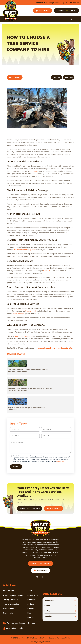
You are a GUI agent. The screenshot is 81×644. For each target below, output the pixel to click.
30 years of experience (24, 336)
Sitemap (47, 642)
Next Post (69, 77)
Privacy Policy (60, 461)
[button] (72, 19)
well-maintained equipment (25, 250)
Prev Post (56, 77)
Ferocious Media (63, 638)
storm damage (18, 314)
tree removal (31, 311)
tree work (33, 171)
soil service (48, 271)
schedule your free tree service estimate (55, 348)
